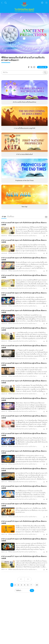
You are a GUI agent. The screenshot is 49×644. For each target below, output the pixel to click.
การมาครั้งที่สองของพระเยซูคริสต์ (24, 128)
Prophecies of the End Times (25, 181)
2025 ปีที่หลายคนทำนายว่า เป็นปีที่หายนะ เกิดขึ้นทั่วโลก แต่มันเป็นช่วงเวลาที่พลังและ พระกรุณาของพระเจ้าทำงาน (31, 510)
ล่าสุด (4, 217)
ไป (32, 590)
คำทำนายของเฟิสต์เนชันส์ (24, 154)
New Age (24, 207)
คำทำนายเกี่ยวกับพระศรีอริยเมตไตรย (24, 102)
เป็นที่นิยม (11, 217)
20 (37, 585)
